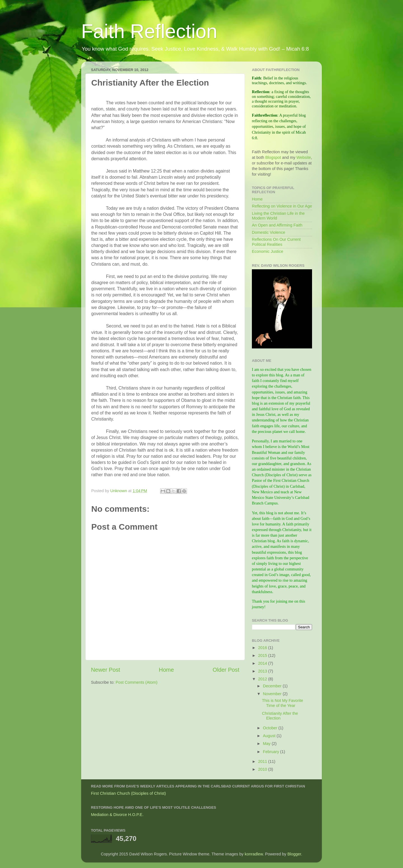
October (271, 728)
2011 (263, 761)
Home (167, 670)
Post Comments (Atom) (137, 682)
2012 (263, 679)
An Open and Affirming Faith (277, 225)
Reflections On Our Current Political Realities (276, 242)
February (272, 752)
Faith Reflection (149, 31)
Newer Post (106, 670)
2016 (263, 648)
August (270, 736)
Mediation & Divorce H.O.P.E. (117, 815)
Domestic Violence (269, 232)
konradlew (254, 854)
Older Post (226, 670)
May (267, 744)
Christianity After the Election (280, 716)
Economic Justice (268, 251)
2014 (263, 663)
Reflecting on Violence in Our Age (282, 206)
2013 (263, 671)
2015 (263, 655)
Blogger (294, 854)
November (273, 694)
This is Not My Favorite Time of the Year (283, 703)
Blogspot (273, 157)
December (273, 686)
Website (304, 157)
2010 (263, 769)
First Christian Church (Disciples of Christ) (128, 793)
